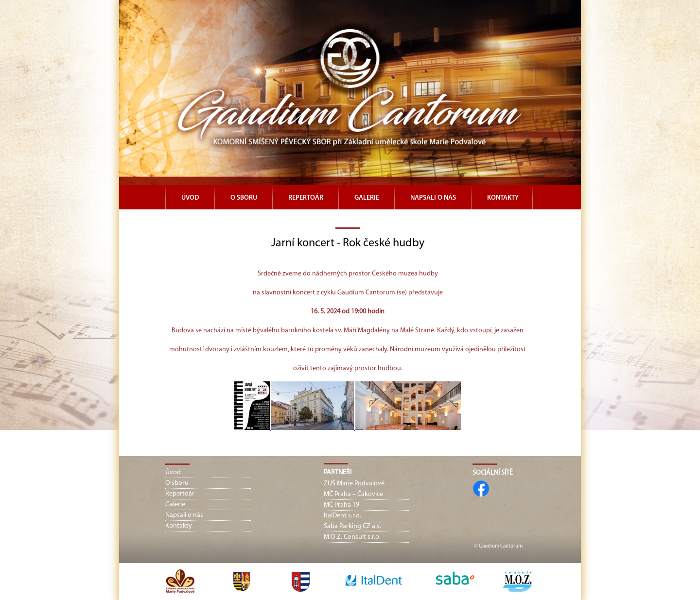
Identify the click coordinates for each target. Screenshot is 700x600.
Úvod (190, 198)
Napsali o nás (433, 198)
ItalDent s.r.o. (342, 516)
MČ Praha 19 (341, 505)
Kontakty (503, 198)
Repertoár (306, 198)
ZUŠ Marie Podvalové (354, 484)
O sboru (244, 198)
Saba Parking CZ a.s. (352, 526)
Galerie (367, 198)
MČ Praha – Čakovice (353, 494)
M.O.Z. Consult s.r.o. (352, 537)
